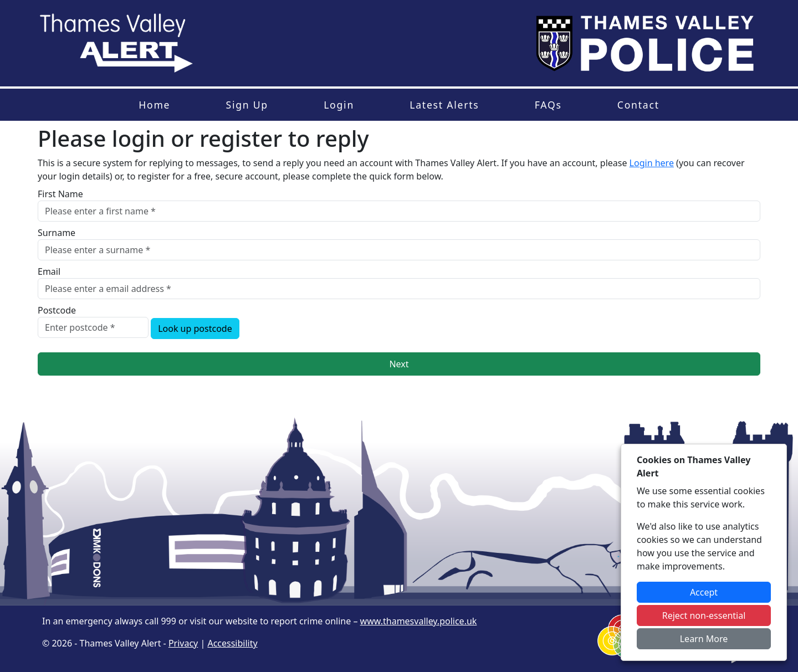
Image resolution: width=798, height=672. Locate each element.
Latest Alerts (444, 105)
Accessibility (232, 643)
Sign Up (247, 105)
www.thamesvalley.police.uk (419, 621)
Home (154, 105)
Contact (638, 105)
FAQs (548, 105)
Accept (704, 592)
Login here (652, 163)
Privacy (183, 643)
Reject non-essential (704, 615)
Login (339, 105)
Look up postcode (195, 329)
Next (399, 364)
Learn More (704, 639)
